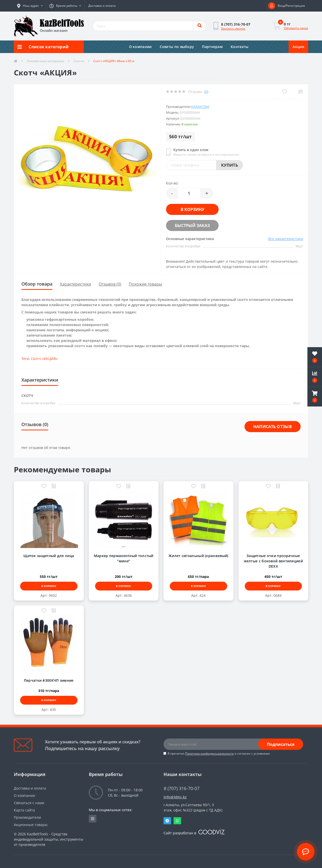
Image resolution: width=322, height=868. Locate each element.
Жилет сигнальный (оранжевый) (198, 556)
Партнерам (212, 47)
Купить (230, 165)
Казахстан (200, 107)
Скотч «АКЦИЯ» (44, 359)
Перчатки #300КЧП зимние (49, 680)
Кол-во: (172, 183)
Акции (298, 47)
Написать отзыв (273, 427)
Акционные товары (31, 825)
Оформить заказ (296, 28)
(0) (206, 92)
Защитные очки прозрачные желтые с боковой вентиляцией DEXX (273, 561)
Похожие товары (145, 284)
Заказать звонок (233, 29)
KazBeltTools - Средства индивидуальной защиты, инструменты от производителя (49, 839)
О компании (140, 47)
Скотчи (79, 61)
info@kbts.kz (175, 797)
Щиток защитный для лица (49, 556)
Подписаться (281, 744)
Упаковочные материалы (45, 61)
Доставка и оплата (102, 6)
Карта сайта (24, 810)
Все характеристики (286, 239)
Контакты (239, 47)
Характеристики (75, 284)
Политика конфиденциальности (209, 753)
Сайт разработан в (194, 833)
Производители (27, 817)
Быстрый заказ (192, 225)
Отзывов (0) (110, 284)
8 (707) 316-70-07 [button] (182, 788)
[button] (30, 6)
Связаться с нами (29, 803)
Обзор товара (37, 284)
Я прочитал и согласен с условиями (219, 753)
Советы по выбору (177, 47)
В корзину (192, 209)
